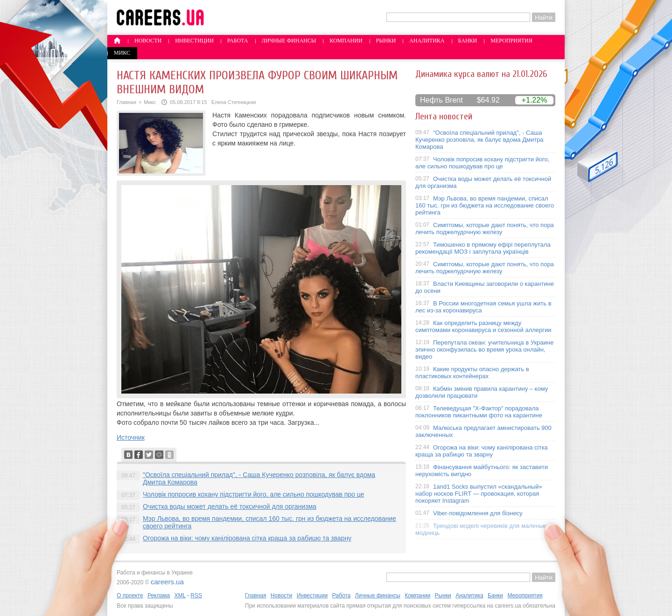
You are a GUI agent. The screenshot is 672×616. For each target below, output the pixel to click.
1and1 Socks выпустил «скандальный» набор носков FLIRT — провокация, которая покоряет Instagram (479, 494)
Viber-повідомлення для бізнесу (478, 513)
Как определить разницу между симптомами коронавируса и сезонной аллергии (483, 326)
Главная (126, 102)
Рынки (386, 41)
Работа (238, 41)
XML (180, 595)
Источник (131, 437)
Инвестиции (194, 41)
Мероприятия (511, 41)
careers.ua (167, 582)
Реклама (159, 595)
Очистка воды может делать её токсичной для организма (230, 506)
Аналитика (427, 41)
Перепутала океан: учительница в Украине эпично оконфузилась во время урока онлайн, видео (484, 350)
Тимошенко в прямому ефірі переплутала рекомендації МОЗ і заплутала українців (483, 248)
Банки (468, 41)
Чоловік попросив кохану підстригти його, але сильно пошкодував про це (253, 494)
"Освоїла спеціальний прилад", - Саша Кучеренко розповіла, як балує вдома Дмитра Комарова (479, 140)
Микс (122, 53)
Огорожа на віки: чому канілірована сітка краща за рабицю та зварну (247, 538)
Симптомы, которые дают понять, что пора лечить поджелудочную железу (485, 228)
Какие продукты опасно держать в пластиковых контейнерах (472, 373)
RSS (196, 595)
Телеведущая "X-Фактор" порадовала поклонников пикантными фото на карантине (479, 412)
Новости (148, 41)
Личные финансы (289, 41)
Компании (346, 41)
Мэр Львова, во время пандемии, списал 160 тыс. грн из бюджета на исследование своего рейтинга (485, 205)
